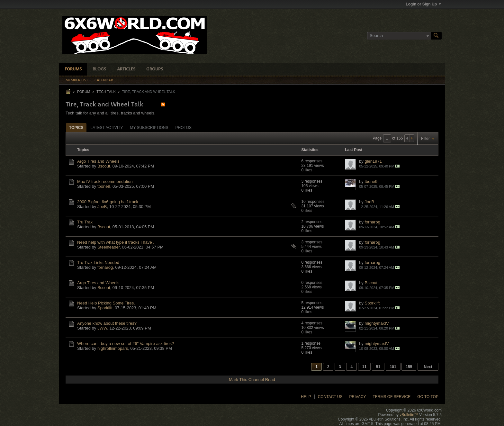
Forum (84, 92)
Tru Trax (85, 222)
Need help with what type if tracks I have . (116, 242)
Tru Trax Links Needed (98, 263)
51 (378, 367)
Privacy (358, 397)
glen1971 (373, 161)
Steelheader (108, 247)
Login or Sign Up (423, 4)
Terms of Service (392, 397)
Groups (155, 69)
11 (364, 367)
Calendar (104, 80)
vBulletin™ (409, 415)
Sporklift (105, 308)
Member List (77, 80)
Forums (73, 69)
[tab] (76, 127)
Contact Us (330, 397)
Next (428, 367)
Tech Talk (106, 92)
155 (409, 367)
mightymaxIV (377, 323)
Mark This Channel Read (252, 380)
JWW (102, 328)
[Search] (399, 36)
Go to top (428, 397)
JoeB (102, 207)
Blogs (99, 69)
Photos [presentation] (184, 128)
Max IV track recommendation (105, 181)
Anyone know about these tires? (107, 323)
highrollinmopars (113, 348)
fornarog (372, 222)
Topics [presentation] (76, 128)
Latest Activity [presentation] (107, 128)
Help (306, 397)
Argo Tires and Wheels (98, 161)
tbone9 (104, 186)
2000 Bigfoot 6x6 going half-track (108, 202)
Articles (126, 69)
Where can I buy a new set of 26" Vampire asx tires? (126, 344)
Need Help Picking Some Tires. (106, 303)
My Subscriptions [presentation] (149, 128)
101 (393, 367)
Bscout (104, 166)
